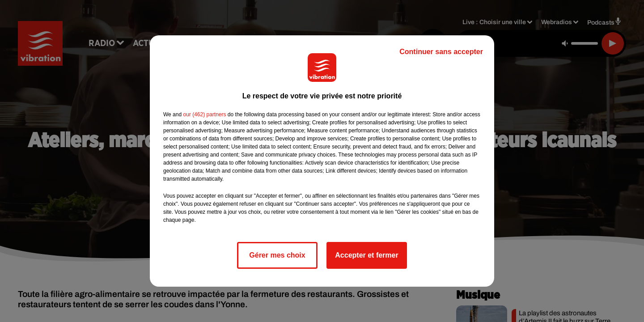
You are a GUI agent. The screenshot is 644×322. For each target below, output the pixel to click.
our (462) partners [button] (204, 114)
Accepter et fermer (366, 255)
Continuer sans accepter (441, 52)
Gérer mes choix (277, 255)
